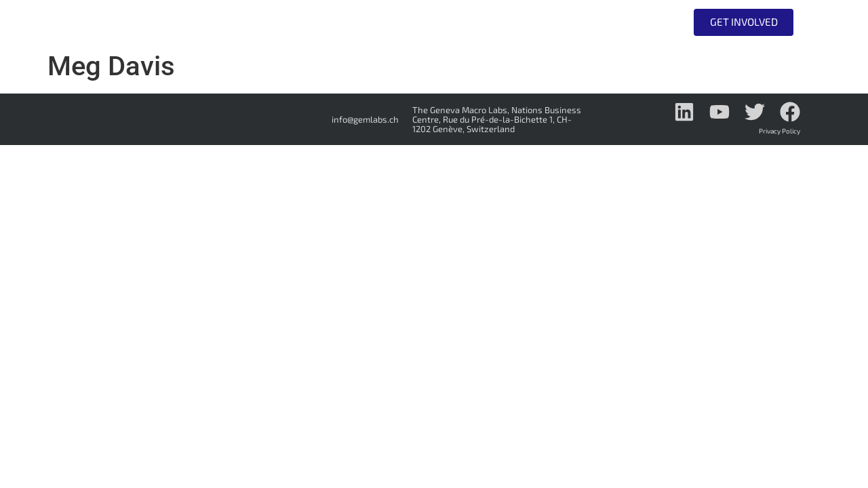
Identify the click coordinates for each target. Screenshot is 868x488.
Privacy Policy (780, 131)
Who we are (357, 22)
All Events (629, 22)
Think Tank (458, 22)
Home (277, 22)
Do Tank (549, 22)
